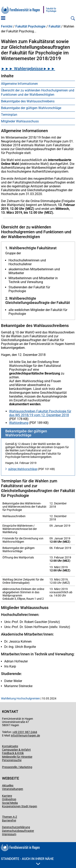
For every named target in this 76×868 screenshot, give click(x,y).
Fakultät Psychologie (31, 27)
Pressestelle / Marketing (17, 767)
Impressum (9, 834)
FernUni (7, 27)
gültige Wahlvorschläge (23, 469)
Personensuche (12, 760)
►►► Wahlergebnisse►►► (28, 69)
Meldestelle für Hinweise (17, 757)
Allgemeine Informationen (19, 84)
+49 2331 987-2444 (25, 732)
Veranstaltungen (13, 789)
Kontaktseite (10, 746)
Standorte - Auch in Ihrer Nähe (27, 861)
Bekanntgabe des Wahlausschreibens (28, 101)
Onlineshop (9, 799)
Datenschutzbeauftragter (18, 831)
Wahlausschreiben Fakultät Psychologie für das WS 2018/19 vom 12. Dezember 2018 (40, 413)
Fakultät (55, 27)
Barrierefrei (9, 820)
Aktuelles (8, 785)
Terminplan (9, 115)
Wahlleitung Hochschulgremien (20, 698)
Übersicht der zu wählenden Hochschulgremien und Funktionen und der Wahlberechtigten (38, 92)
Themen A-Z (10, 817)
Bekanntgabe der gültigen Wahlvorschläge (31, 108)
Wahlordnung (19, 423)
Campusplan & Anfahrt (16, 750)
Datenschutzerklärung (16, 827)
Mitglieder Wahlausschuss (20, 121)
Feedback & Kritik (13, 753)
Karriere (7, 796)
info (13, 735)
